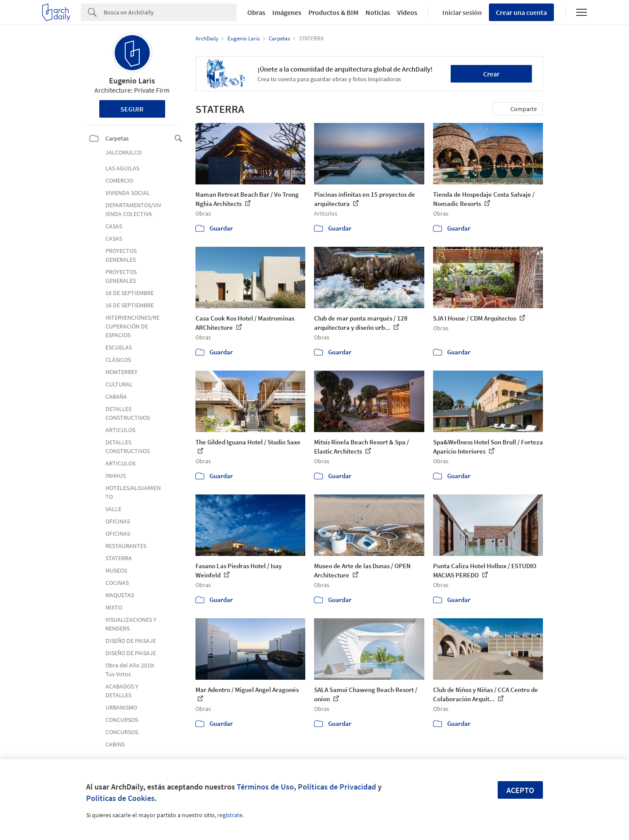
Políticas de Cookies (120, 798)
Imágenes (287, 12)
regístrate (230, 815)
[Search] (170, 12)
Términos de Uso (265, 787)
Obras (256, 12)
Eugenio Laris (132, 81)
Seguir (132, 109)
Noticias (378, 12)
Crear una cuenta (521, 12)
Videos (407, 12)
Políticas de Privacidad (337, 787)
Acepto (520, 790)
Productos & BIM (333, 12)
